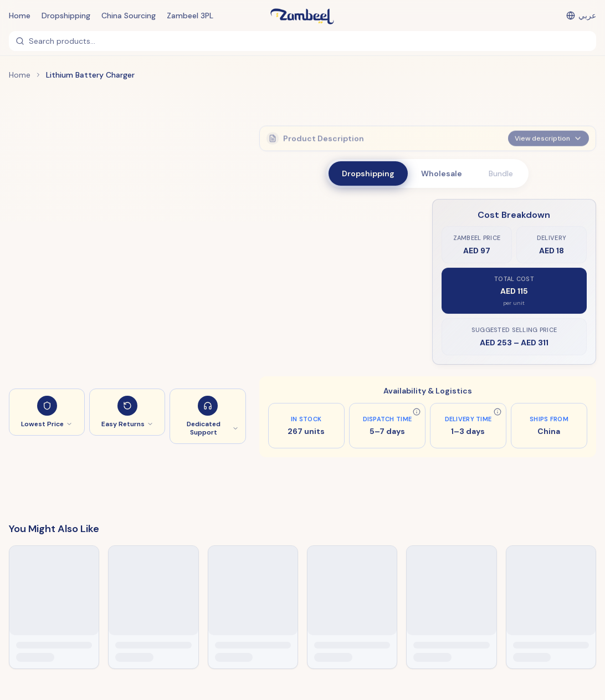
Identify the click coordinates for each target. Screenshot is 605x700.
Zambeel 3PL (190, 16)
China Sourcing (129, 16)
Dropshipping (66, 16)
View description (548, 135)
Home (20, 16)
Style (277, 213)
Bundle (501, 173)
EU (278, 228)
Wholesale (442, 173)
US (302, 228)
